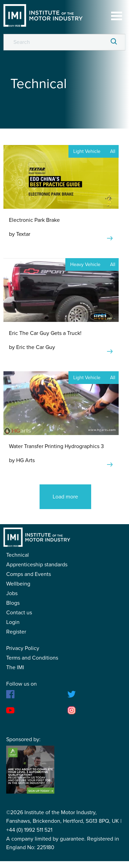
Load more (65, 497)
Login (13, 622)
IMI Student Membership (43, 15)
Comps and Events (29, 574)
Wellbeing (18, 584)
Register (16, 632)
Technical (18, 555)
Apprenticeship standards (37, 565)
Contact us (19, 613)
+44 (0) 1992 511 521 (29, 830)
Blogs (13, 603)
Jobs (12, 593)
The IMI (15, 667)
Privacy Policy (23, 648)
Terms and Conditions (32, 658)
